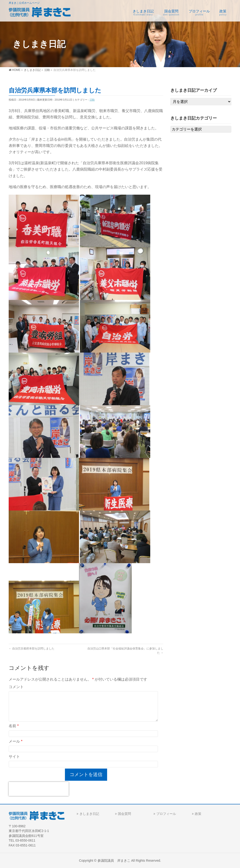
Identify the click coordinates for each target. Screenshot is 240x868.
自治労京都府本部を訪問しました (32, 649)
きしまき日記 (89, 813)
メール (16, 741)
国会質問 (124, 813)
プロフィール (166, 813)
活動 (92, 100)
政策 (198, 813)
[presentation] (39, 789)
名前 (14, 726)
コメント (16, 687)
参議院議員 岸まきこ (114, 860)
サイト (14, 757)
